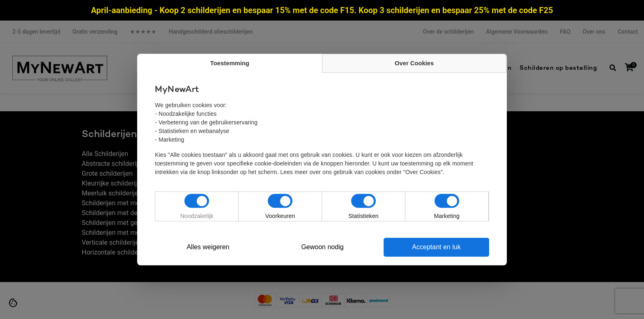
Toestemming (230, 63)
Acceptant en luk (437, 247)
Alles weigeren (208, 247)
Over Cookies (415, 63)
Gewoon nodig (322, 247)
